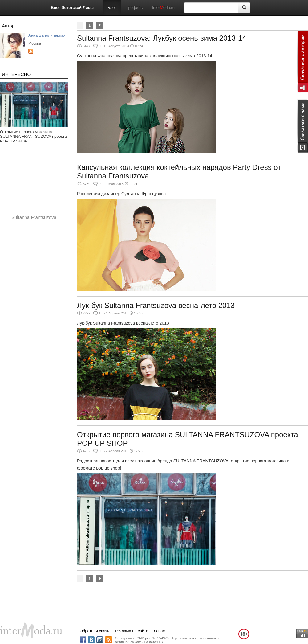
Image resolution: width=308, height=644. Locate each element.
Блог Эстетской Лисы (72, 8)
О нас (159, 631)
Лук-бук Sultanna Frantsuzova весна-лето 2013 (156, 305)
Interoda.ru (163, 8)
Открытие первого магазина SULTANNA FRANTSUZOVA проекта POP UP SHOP (33, 136)
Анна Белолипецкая (47, 35)
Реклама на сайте (132, 631)
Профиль (134, 8)
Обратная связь (95, 631)
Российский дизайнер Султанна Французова (121, 194)
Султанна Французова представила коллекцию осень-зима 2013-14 (145, 56)
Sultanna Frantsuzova (34, 217)
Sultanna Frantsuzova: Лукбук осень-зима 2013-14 (162, 38)
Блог (112, 8)
